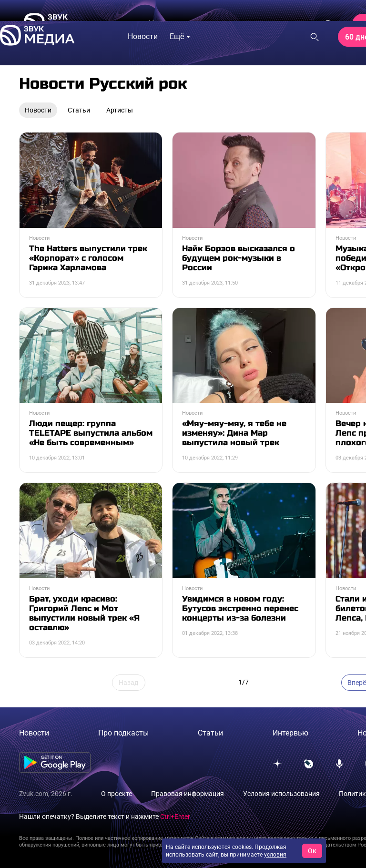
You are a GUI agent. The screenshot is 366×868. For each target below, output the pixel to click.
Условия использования (281, 794)
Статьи (210, 733)
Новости (34, 733)
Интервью (290, 733)
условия (275, 855)
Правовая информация (188, 794)
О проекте (117, 794)
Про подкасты (123, 733)
